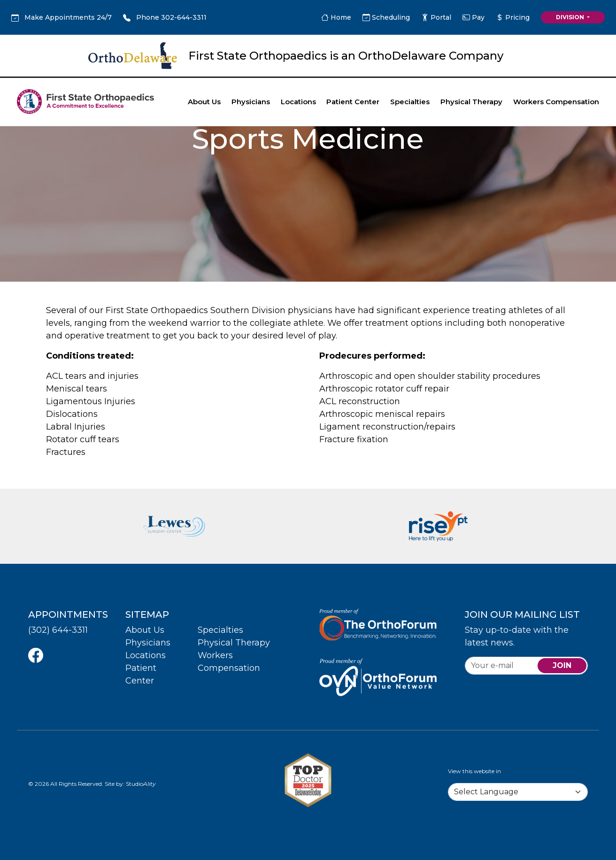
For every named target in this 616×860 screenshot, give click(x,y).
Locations (298, 102)
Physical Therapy (471, 102)
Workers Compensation (556, 102)
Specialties (410, 102)
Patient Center (353, 102)
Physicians (251, 102)
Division (571, 17)
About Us (204, 102)
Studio (141, 784)
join (562, 665)
